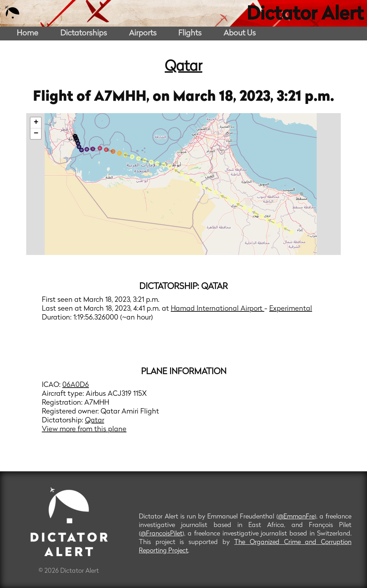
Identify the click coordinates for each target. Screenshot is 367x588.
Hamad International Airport (218, 309)
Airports (143, 34)
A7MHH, (123, 97)
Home (27, 34)
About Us (240, 34)
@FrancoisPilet (162, 534)
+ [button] (36, 123)
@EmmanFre (296, 517)
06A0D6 (76, 385)
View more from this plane (84, 429)
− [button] (36, 134)
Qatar (183, 67)
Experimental (291, 309)
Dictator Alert (305, 15)
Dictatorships (84, 34)
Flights (190, 34)
